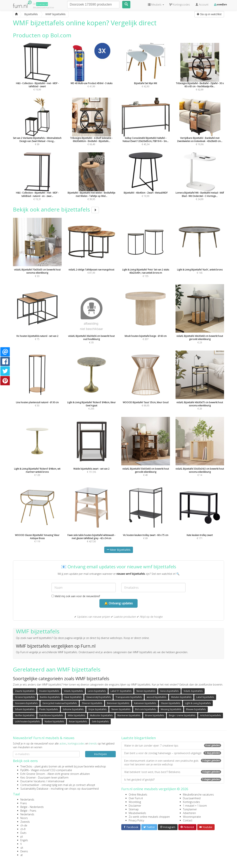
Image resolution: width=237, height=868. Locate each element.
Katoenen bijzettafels (145, 703)
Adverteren (189, 813)
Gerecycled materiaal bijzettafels (60, 703)
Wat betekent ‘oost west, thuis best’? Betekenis (173, 772)
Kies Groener (28, 778)
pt (22, 836)
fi (21, 844)
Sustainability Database (34, 789)
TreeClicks (26, 766)
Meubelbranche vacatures (198, 795)
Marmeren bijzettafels (129, 715)
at (22, 855)
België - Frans (28, 811)
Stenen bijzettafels (146, 691)
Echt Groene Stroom (33, 774)
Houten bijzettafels (49, 691)
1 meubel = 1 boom (195, 806)
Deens (24, 851)
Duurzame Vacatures (33, 781)
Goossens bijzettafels (26, 703)
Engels (24, 840)
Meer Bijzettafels (119, 550)
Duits (23, 833)
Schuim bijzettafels (25, 709)
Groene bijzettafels (25, 697)
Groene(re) (42, 4)
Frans (24, 803)
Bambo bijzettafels (50, 697)
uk (22, 848)
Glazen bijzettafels (171, 703)
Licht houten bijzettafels (27, 721)
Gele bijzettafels (100, 721)
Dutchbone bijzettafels (51, 715)
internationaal (56, 781)
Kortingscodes (191, 802)
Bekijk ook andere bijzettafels (56, 209)
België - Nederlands (32, 807)
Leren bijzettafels (97, 691)
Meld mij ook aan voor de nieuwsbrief (76, 596)
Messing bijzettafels (171, 709)
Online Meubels (138, 795)
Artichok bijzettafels (211, 715)
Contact (188, 820)
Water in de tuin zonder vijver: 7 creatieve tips (173, 746)
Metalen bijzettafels (181, 697)
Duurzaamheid (192, 798)
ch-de (24, 825)
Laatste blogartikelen (138, 738)
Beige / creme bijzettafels (182, 715)
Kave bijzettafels (73, 697)
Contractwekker (30, 785)
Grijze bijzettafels (97, 709)
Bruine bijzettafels (155, 715)
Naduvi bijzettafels (54, 721)
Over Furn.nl (136, 798)
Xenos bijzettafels (169, 691)
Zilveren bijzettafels (92, 703)
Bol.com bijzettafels (146, 709)
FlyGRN (24, 770)
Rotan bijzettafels (78, 721)
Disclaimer (135, 806)
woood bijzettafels (156, 697)
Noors (24, 818)
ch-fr (23, 829)
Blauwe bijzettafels (196, 709)
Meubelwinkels (137, 813)
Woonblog (135, 802)
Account (202, 5)
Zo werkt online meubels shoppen (149, 817)
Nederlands (27, 800)
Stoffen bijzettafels (25, 715)
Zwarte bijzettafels (25, 691)
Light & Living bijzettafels (198, 703)
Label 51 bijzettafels (121, 691)
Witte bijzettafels (76, 715)
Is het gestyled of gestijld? (173, 780)
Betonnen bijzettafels (118, 703)
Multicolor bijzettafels (101, 715)
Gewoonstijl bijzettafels (99, 697)
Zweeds (25, 822)
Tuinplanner (190, 809)
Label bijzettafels (205, 697)
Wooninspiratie (192, 817)
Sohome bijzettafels (73, 709)
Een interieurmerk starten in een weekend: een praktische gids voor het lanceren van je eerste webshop (173, 763)
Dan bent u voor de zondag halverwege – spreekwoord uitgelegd (173, 753)
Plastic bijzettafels (49, 709)
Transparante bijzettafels (129, 697)
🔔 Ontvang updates (118, 603)
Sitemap (134, 809)
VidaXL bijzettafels (73, 691)
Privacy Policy (136, 820)
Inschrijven (100, 754)
